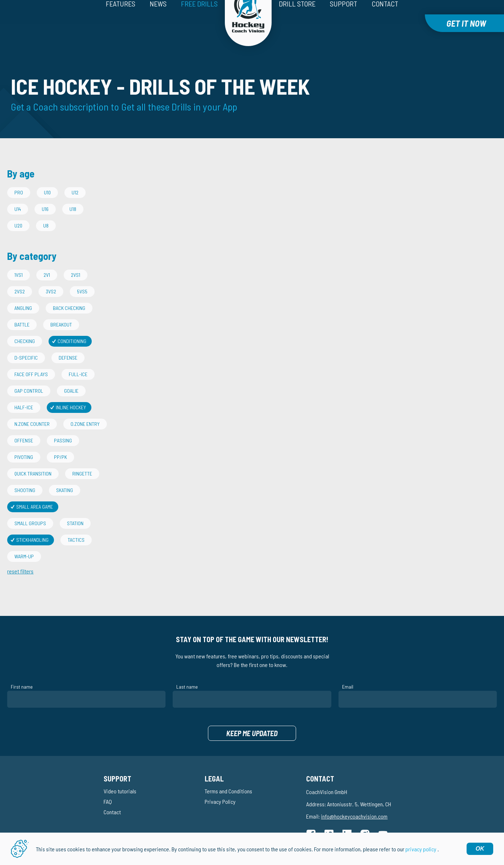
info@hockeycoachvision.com (354, 800)
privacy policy (421, 849)
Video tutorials (120, 775)
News (158, 21)
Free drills (199, 21)
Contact (385, 21)
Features (121, 21)
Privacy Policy (220, 785)
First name (22, 670)
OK (480, 849)
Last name (187, 670)
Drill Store (297, 21)
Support (344, 21)
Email (348, 670)
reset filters (20, 555)
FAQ (108, 785)
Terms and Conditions (228, 775)
